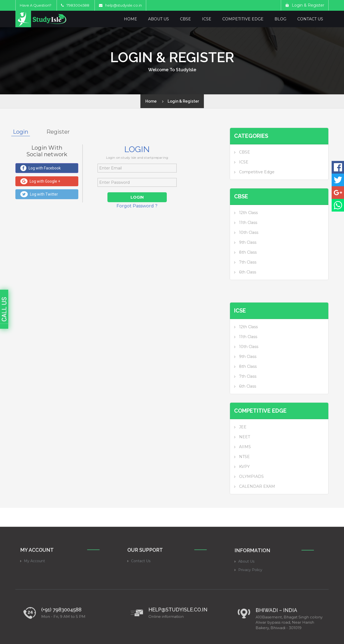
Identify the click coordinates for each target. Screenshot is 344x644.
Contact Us (310, 19)
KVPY (244, 497)
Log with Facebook (41, 168)
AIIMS (245, 477)
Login (21, 132)
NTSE (244, 487)
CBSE (185, 19)
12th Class (248, 213)
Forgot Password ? (137, 206)
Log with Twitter (39, 194)
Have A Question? (36, 5)
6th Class (248, 272)
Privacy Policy (258, 615)
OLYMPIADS (251, 507)
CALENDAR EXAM (257, 517)
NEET (245, 467)
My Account (43, 607)
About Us (159, 19)
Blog (280, 19)
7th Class (248, 262)
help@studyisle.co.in (124, 5)
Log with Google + (40, 181)
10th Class (249, 232)
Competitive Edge (243, 19)
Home (131, 19)
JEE (243, 457)
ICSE (207, 19)
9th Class (248, 242)
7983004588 (75, 5)
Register (58, 132)
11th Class (248, 223)
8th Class (248, 252)
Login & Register (305, 5)
